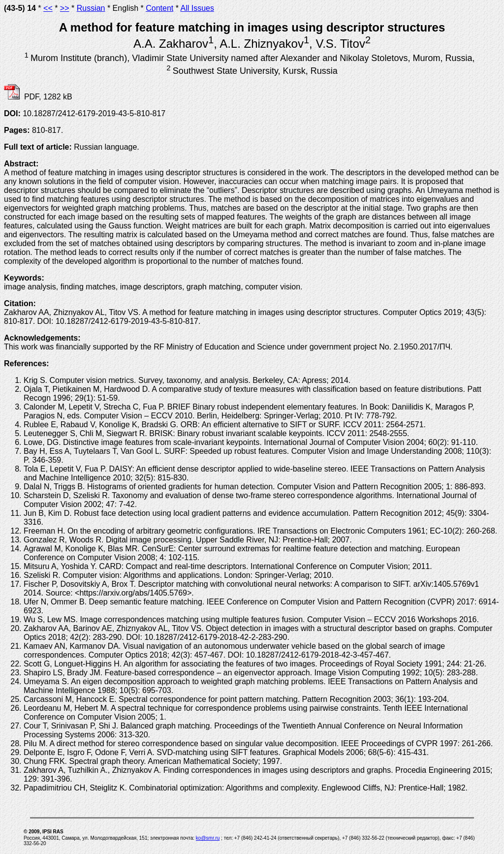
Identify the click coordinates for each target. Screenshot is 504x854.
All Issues (197, 8)
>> (65, 8)
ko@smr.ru (208, 838)
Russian (91, 8)
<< (48, 8)
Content (159, 8)
